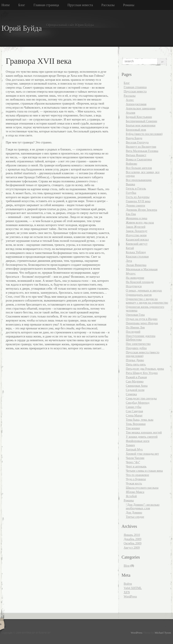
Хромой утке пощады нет (142, 454)
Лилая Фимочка (136, 265)
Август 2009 (132, 548)
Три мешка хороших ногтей (144, 432)
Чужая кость (134, 483)
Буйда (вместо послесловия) (144, 134)
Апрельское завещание (141, 108)
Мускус (131, 273)
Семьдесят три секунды (141, 398)
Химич (130, 445)
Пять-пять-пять (136, 364)
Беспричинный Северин (141, 121)
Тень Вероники (136, 424)
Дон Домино (134, 512)
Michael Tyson (163, 633)
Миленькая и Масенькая (142, 269)
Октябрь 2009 (133, 543)
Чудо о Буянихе (136, 479)
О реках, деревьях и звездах (144, 290)
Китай (130, 248)
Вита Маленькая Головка (142, 151)
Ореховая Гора (135, 315)
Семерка (131, 394)
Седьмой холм (135, 390)
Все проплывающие (139, 180)
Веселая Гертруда (137, 142)
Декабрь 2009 (133, 539)
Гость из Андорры (138, 197)
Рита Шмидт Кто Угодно (142, 373)
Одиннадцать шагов (139, 295)
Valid (133, 588)
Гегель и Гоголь (136, 188)
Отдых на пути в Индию (142, 319)
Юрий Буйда (22, 28)
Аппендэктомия (136, 104)
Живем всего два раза (140, 222)
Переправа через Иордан (142, 323)
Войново (131, 164)
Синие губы (134, 407)
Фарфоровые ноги (138, 441)
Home (6, 5)
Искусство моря (136, 235)
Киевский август (137, 244)
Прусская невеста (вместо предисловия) (143, 354)
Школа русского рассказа (142, 488)
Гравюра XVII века (138, 201)
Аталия (130, 113)
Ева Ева (131, 214)
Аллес (130, 100)
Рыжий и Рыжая (136, 377)
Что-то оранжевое (137, 475)
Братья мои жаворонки (141, 125)
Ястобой (131, 496)
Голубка (131, 193)
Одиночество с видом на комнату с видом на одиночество (147, 301)
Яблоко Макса (135, 492)
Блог (22, 5)
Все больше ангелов (139, 168)
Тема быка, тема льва (140, 420)
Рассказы (108, 5)
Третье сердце (135, 517)
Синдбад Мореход (138, 403)
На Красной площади (140, 282)
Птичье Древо (135, 360)
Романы (129, 5)
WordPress (130, 596)
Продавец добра (136, 348)
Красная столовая (137, 256)
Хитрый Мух (134, 449)
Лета (129, 261)
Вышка (130, 184)
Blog (127, 566)
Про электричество (138, 344)
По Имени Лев (135, 327)
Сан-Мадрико (135, 381)
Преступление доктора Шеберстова (141, 338)
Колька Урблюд (136, 252)
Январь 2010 (132, 535)
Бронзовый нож (136, 130)
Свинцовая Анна (137, 386)
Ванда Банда (134, 138)
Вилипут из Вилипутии (141, 147)
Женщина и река (137, 218)
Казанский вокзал (137, 239)
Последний (133, 332)
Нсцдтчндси (134, 286)
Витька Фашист (136, 155)
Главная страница (46, 5)
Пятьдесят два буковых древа (145, 369)
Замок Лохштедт (137, 231)
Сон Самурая (134, 411)
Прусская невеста (80, 5)
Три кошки (133, 428)
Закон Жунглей (136, 227)
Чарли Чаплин (135, 458)
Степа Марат (134, 415)
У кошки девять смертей (142, 437)
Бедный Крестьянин (139, 117)
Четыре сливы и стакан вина (144, 471)
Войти (128, 584)
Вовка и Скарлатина (139, 159)
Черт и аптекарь (136, 466)
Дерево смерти (135, 205)
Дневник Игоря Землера (141, 210)
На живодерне (135, 278)
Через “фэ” (133, 462)
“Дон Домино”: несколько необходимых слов (143, 506)
